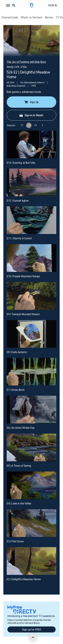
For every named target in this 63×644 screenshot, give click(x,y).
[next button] (42, 125)
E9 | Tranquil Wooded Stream (23, 314)
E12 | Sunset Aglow (18, 201)
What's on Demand (31, 17)
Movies (49, 17)
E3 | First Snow (15, 541)
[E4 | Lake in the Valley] (32, 485)
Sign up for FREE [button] (32, 629)
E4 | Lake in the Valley (19, 503)
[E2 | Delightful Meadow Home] (32, 561)
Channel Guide (10, 17)
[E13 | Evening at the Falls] (32, 144)
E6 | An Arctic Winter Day (21, 428)
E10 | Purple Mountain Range (23, 276)
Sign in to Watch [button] (31, 115)
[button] (8, 5)
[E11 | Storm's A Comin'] (32, 220)
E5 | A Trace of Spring (19, 466)
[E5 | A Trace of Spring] (32, 447)
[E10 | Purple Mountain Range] (32, 258)
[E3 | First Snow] (32, 523)
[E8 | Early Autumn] (32, 334)
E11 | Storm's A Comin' (19, 238)
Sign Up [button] (31, 102)
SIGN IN (52, 5)
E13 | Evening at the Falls (21, 163)
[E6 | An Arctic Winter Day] (32, 410)
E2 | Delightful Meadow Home (24, 579)
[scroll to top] (33, 637)
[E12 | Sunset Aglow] (32, 182)
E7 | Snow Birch (16, 390)
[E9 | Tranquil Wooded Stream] (32, 296)
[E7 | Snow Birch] (32, 372)
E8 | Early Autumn (17, 352)
